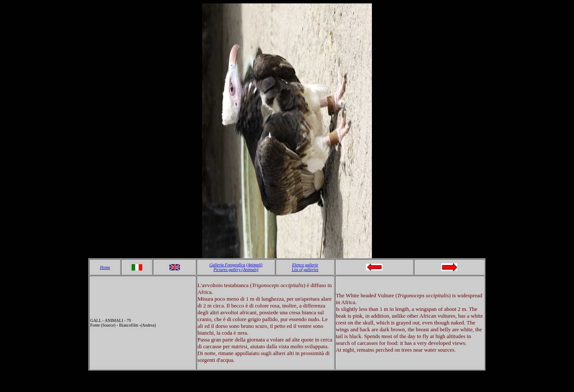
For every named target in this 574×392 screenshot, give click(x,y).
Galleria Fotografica (227, 265)
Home (105, 267)
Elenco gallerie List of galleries (305, 267)
